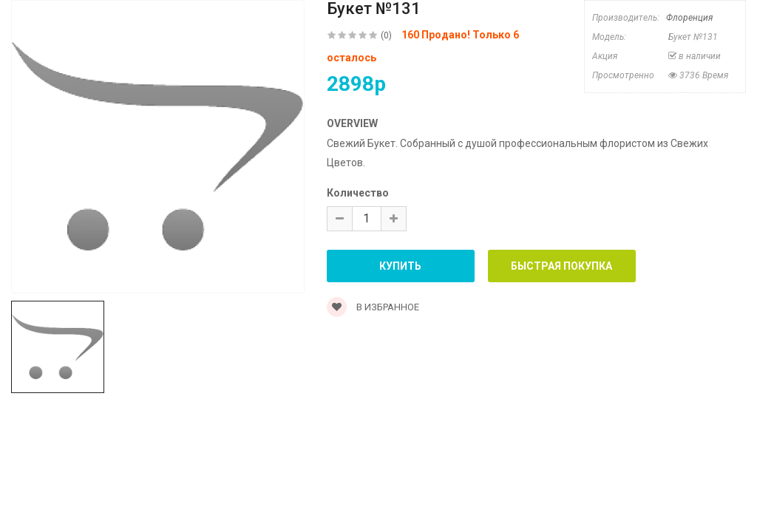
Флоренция (689, 18)
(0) (386, 35)
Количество (358, 193)
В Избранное (373, 307)
